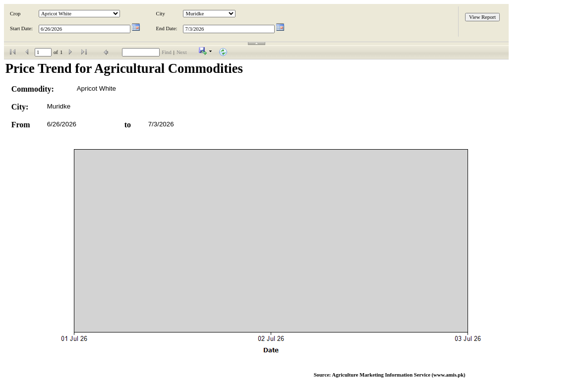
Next (182, 52)
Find (167, 52)
